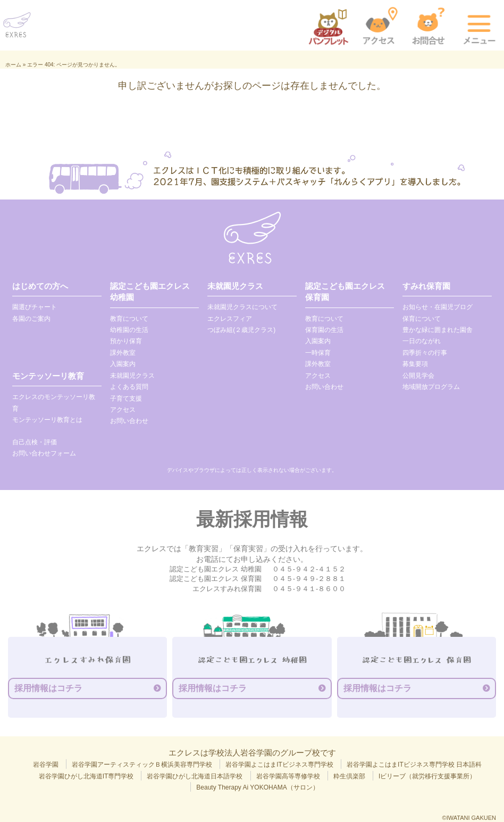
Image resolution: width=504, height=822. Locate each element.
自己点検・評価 (35, 442)
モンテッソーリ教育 (48, 376)
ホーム (13, 65)
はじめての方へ (40, 286)
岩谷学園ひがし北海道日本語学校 (195, 776)
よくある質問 (129, 387)
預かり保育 (126, 341)
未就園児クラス (132, 376)
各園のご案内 (31, 319)
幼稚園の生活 (129, 330)
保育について (422, 319)
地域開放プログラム (431, 387)
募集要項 (415, 364)
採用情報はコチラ (48, 688)
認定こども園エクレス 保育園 (345, 292)
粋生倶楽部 (349, 776)
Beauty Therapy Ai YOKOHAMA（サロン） (257, 787)
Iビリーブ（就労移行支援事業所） (427, 776)
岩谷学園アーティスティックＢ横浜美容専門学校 (142, 765)
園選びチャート (35, 307)
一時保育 (318, 353)
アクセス (123, 410)
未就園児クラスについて (242, 307)
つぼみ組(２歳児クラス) (241, 330)
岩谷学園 (46, 765)
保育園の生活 (324, 330)
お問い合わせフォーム (44, 453)
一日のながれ (422, 341)
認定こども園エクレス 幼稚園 (150, 292)
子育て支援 (126, 398)
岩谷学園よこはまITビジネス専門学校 (279, 765)
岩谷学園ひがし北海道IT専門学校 (86, 776)
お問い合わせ (129, 421)
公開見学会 (418, 376)
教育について (129, 319)
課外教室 (123, 353)
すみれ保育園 (426, 286)
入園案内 (123, 364)
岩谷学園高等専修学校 (288, 776)
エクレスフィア (230, 319)
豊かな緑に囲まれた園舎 (438, 330)
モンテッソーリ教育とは (47, 420)
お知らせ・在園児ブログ (438, 307)
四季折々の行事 (425, 353)
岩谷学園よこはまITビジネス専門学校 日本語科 (414, 765)
